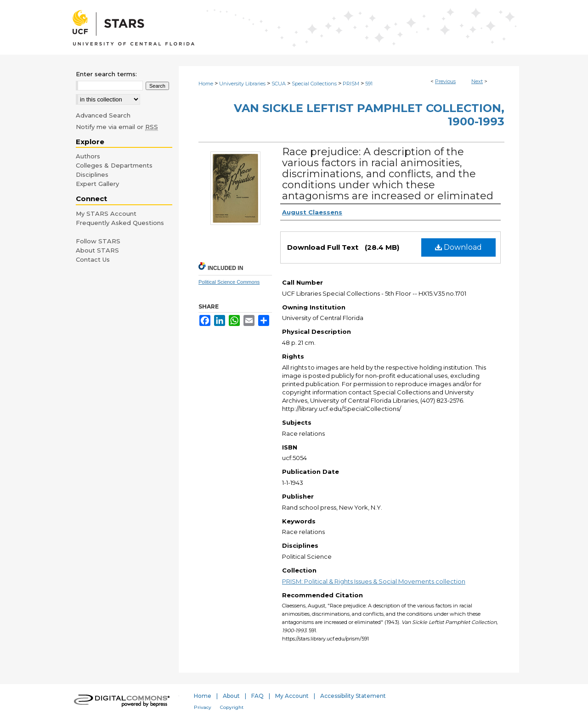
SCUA (279, 84)
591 (369, 84)
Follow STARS (98, 241)
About (231, 696)
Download (458, 247)
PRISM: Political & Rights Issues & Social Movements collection (374, 581)
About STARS (97, 250)
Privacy (203, 707)
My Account (292, 696)
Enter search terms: (106, 74)
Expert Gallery (97, 184)
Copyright (232, 707)
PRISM (351, 84)
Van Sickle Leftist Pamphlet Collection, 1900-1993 (369, 115)
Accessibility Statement (353, 696)
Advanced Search (103, 115)
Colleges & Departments (114, 165)
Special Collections (314, 84)
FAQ (257, 696)
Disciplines (92, 174)
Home (206, 84)
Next (477, 81)
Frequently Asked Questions (120, 223)
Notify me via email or (117, 127)
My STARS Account (106, 213)
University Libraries (242, 84)
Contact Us (93, 259)
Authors (88, 156)
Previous (445, 81)
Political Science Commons (229, 282)
